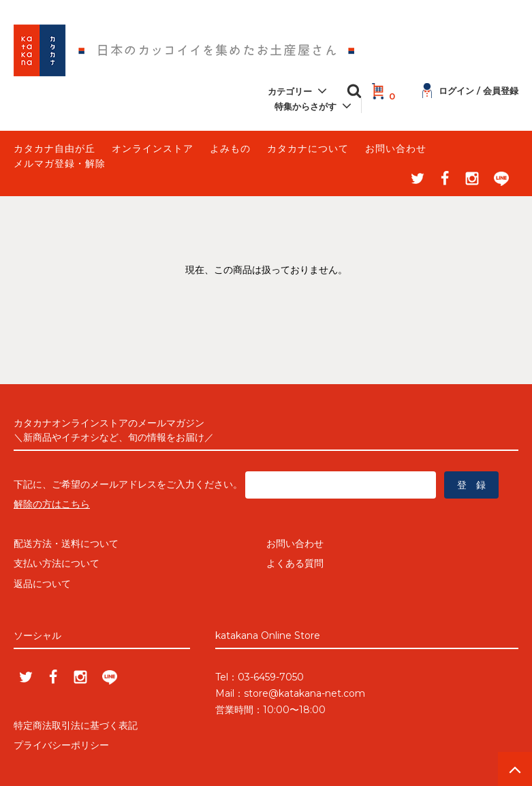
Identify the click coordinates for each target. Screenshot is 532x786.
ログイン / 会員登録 (470, 91)
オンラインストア (153, 148)
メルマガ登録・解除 (60, 163)
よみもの (230, 148)
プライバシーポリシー (61, 745)
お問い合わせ (396, 148)
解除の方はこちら (52, 504)
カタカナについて (308, 148)
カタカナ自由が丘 (54, 148)
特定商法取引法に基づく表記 (76, 725)
